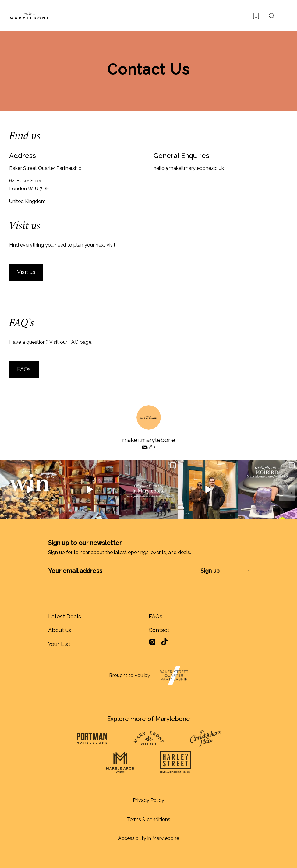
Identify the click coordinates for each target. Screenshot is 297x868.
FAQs (24, 369)
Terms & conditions (149, 819)
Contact (159, 630)
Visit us (26, 272)
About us (60, 630)
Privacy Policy (148, 800)
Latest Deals (65, 616)
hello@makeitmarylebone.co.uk (189, 168)
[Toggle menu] (287, 16)
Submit (229, 571)
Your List (59, 644)
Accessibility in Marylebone (149, 838)
